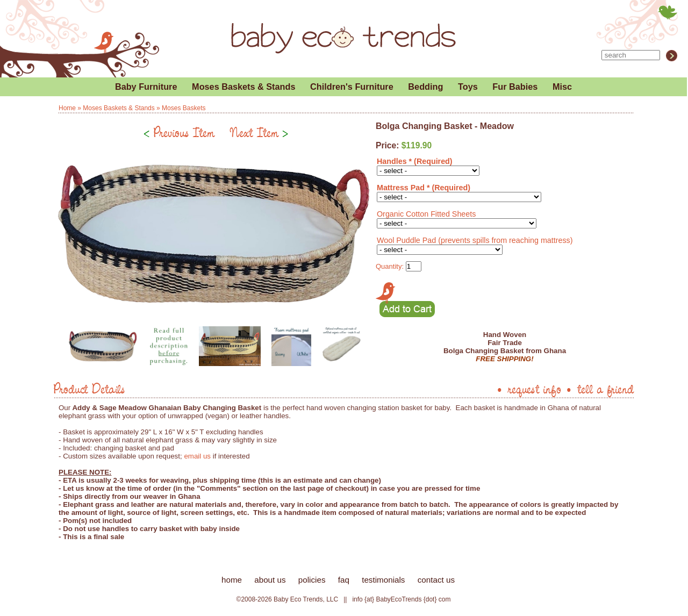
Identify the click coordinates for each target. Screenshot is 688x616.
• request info (528, 389)
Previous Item (179, 132)
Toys (468, 87)
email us (197, 456)
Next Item (259, 132)
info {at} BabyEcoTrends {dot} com (401, 599)
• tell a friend (599, 389)
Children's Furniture (352, 87)
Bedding (425, 87)
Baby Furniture (146, 87)
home (232, 580)
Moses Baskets (184, 108)
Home (67, 108)
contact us (436, 580)
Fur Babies (515, 87)
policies (312, 580)
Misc (562, 87)
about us (270, 580)
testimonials (383, 580)
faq (344, 580)
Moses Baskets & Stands (243, 87)
